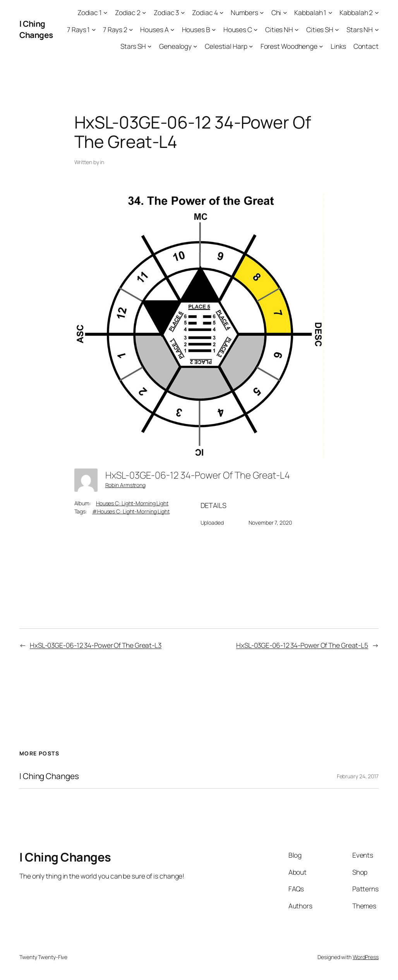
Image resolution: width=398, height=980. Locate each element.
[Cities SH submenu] (337, 29)
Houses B (196, 29)
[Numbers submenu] (262, 12)
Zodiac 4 (205, 12)
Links (338, 46)
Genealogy (175, 46)
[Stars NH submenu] (377, 29)
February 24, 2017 (358, 776)
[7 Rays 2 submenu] (131, 29)
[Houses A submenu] (172, 29)
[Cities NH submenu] (297, 29)
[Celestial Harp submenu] (251, 46)
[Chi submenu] (285, 12)
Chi (276, 12)
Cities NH (279, 29)
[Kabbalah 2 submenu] (377, 12)
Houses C (238, 29)
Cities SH (320, 29)
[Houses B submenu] (214, 29)
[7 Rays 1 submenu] (94, 29)
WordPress (366, 957)
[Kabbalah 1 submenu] (330, 12)
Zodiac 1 (90, 12)
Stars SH (133, 46)
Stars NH (360, 29)
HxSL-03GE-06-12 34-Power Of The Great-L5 (302, 645)
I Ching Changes (36, 29)
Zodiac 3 (166, 12)
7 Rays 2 (115, 29)
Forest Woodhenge (289, 46)
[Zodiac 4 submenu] (221, 12)
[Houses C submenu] (256, 29)
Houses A (154, 29)
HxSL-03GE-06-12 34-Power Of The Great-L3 (96, 645)
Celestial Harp (226, 46)
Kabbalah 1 (310, 12)
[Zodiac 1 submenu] (105, 12)
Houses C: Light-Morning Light (132, 503)
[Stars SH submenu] (149, 46)
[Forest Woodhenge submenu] (321, 46)
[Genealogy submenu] (195, 46)
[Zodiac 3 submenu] (183, 12)
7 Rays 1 (78, 29)
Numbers (244, 12)
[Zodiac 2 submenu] (144, 12)
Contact (366, 46)
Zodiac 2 (128, 12)
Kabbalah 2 (356, 12)
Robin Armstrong (126, 485)
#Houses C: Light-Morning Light (131, 511)
